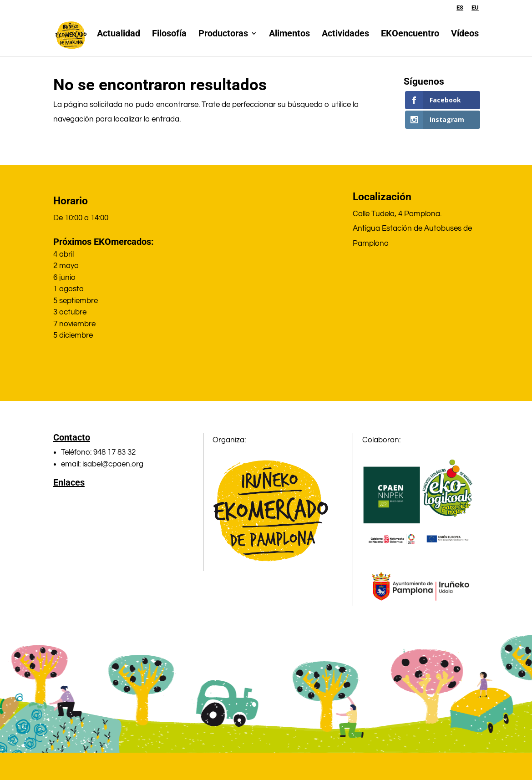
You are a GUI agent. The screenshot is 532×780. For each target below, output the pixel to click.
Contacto (72, 437)
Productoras (223, 38)
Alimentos (289, 38)
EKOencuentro (410, 38)
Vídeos (465, 38)
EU (475, 8)
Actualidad (119, 38)
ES (460, 8)
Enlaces (69, 482)
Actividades (345, 38)
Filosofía (169, 38)
